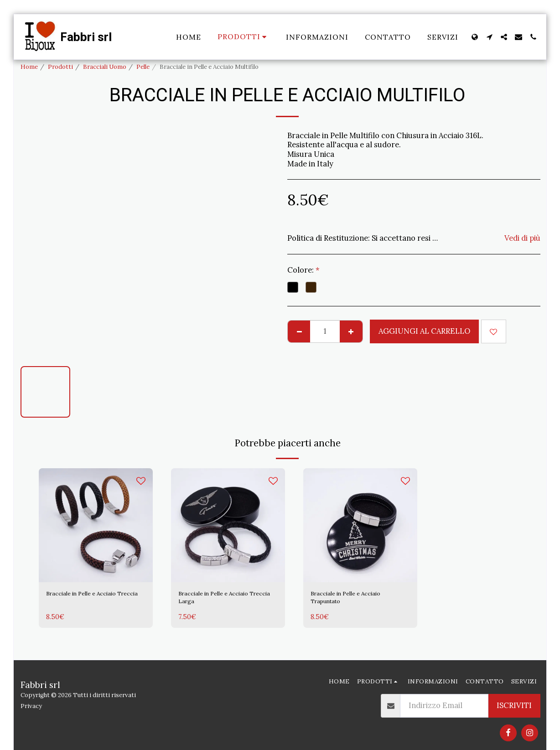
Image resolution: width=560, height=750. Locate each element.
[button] (489, 37)
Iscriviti (514, 705)
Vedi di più (522, 238)
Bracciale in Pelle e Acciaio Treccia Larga (225, 601)
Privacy (31, 706)
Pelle (143, 67)
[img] (96, 525)
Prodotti (60, 67)
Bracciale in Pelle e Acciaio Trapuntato (357, 601)
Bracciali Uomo (105, 67)
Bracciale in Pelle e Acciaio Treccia (93, 601)
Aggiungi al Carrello (424, 331)
